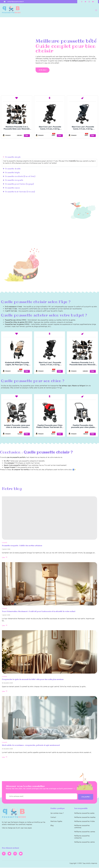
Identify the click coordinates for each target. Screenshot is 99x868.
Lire (5, 558)
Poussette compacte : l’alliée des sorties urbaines (22, 546)
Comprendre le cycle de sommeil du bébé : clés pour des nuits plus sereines (33, 680)
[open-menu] (96, 10)
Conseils (5, 543)
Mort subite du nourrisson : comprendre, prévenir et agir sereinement (31, 746)
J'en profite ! (85, 797)
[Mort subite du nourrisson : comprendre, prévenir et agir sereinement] (49, 718)
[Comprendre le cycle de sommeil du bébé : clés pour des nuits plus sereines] (49, 652)
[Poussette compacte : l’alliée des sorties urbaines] (49, 518)
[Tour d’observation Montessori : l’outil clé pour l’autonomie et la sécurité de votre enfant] (49, 584)
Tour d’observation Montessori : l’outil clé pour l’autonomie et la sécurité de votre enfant (39, 612)
